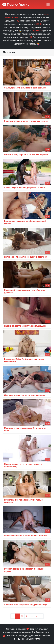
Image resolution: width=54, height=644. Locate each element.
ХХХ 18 (39, 24)
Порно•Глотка (16, 5)
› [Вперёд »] (41, 616)
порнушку (37, 31)
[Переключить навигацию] (48, 5)
